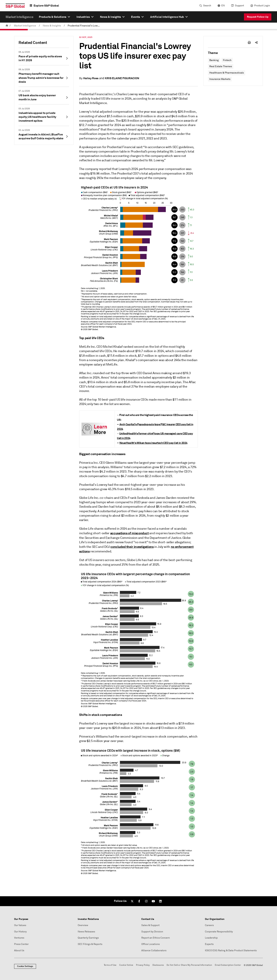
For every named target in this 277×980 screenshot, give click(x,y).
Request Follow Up (258, 17)
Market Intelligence (25, 26)
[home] (7, 26)
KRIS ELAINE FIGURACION (122, 78)
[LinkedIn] (160, 901)
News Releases (86, 932)
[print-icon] (249, 42)
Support (239, 6)
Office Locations (151, 944)
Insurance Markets (220, 79)
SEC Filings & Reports (90, 944)
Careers (209, 925)
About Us (19, 950)
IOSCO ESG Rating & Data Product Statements (231, 950)
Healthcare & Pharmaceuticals (227, 73)
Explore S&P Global (46, 6)
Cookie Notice (126, 965)
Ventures (19, 938)
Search (207, 6)
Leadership (211, 938)
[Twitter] (132, 901)
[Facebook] (139, 901)
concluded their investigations (132, 547)
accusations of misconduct (129, 533)
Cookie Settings (25, 966)
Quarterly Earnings (88, 938)
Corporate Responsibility (219, 932)
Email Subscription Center (228, 965)
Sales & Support (150, 925)
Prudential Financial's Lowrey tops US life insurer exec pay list (85, 26)
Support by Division (152, 932)
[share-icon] (256, 42)
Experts (209, 944)
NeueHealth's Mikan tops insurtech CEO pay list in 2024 (154, 443)
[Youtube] (153, 901)
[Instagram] (146, 901)
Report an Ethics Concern (156, 938)
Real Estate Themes (221, 66)
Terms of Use (110, 965)
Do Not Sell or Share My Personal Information (189, 965)
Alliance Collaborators (154, 950)
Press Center (21, 944)
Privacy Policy (143, 965)
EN (223, 6)
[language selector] (221, 6)
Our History (20, 932)
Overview (83, 925)
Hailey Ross (91, 78)
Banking (214, 60)
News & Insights (52, 26)
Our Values (20, 925)
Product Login (262, 6)
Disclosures (158, 965)
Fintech (227, 60)
